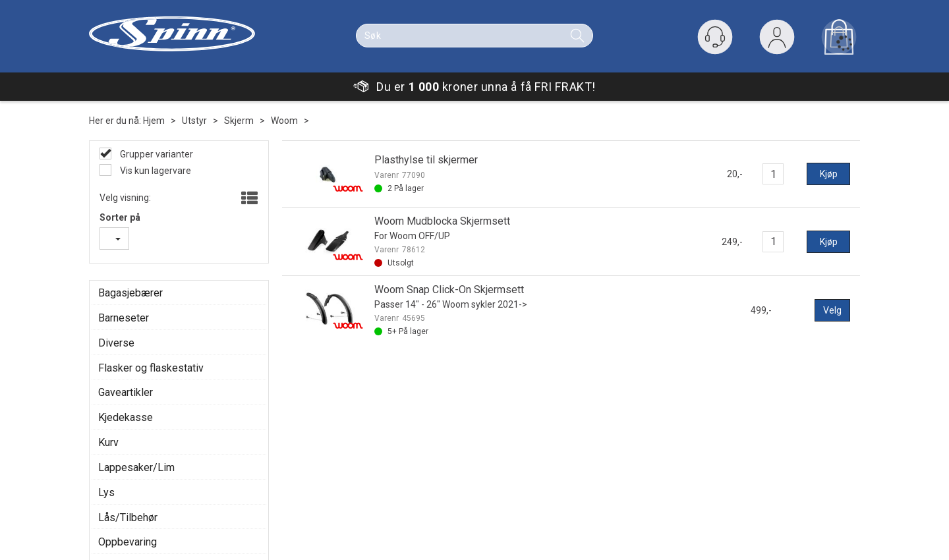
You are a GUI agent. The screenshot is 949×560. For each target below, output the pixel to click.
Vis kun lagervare (155, 171)
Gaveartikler (126, 392)
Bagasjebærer (130, 293)
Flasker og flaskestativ (151, 368)
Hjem (154, 121)
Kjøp (829, 174)
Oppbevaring (128, 542)
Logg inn (777, 40)
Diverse (116, 343)
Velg (832, 310)
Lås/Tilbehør (128, 518)
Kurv (108, 442)
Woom (284, 121)
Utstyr (194, 121)
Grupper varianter (156, 154)
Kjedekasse (126, 417)
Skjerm (239, 121)
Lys (106, 492)
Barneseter (124, 318)
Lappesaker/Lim (136, 467)
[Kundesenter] (715, 37)
